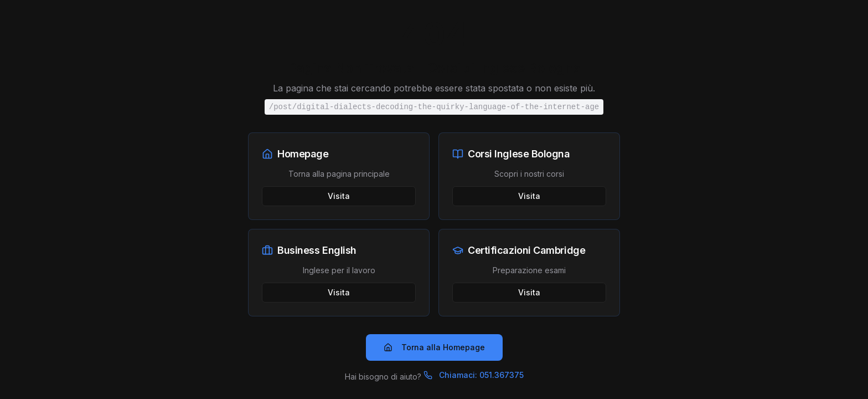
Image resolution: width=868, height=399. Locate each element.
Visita (339, 196)
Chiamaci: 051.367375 (474, 375)
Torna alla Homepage (434, 347)
